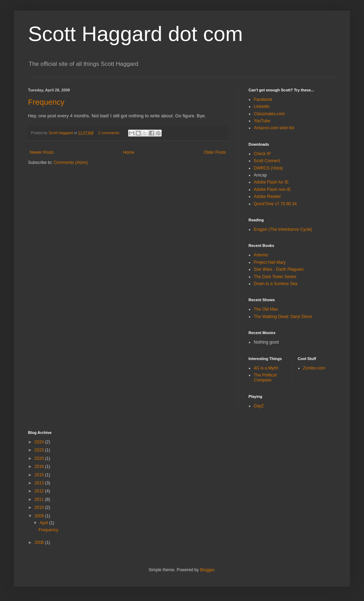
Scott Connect (267, 161)
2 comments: (110, 133)
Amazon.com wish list (274, 128)
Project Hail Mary (270, 262)
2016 (40, 467)
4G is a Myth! (266, 368)
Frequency (46, 102)
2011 (40, 499)
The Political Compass (265, 378)
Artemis (261, 255)
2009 (40, 516)
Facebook (263, 99)
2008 (40, 543)
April (44, 523)
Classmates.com (269, 114)
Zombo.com (314, 368)
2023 (40, 450)
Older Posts (215, 152)
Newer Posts (42, 152)
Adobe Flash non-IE (272, 189)
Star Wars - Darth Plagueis (279, 269)
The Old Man (266, 309)
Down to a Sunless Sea (276, 284)
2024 (40, 442)
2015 (40, 475)
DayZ (259, 406)
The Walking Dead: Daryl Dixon (283, 317)
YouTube (262, 121)
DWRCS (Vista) (268, 168)
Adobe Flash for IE (271, 182)
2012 (40, 491)
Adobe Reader (267, 196)
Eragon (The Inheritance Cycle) (283, 229)
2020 (40, 458)
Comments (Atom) (71, 163)
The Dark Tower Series (275, 277)
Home (129, 152)
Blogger (207, 570)
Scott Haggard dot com (135, 34)
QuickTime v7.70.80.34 (275, 204)
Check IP (262, 154)
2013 (40, 483)
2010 (40, 507)
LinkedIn (262, 106)
